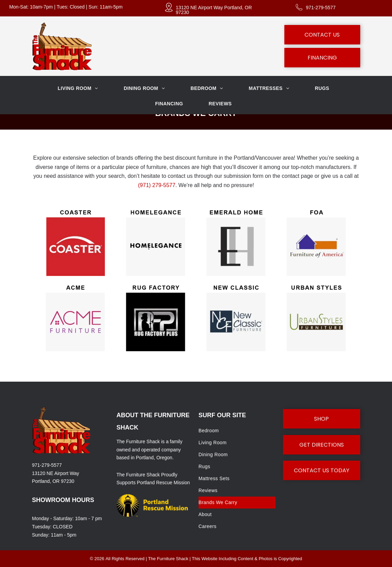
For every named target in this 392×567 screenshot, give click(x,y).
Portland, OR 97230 (53, 481)
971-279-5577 (321, 8)
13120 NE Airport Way (56, 473)
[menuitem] (80, 88)
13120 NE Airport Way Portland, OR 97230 (214, 10)
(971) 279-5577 (157, 185)
